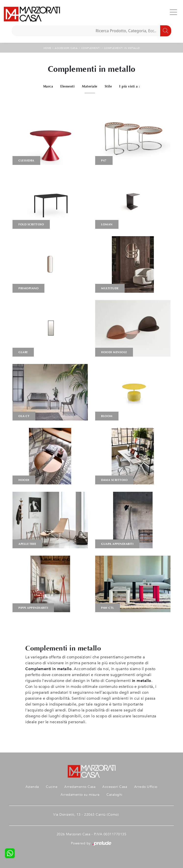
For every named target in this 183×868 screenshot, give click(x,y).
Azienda (32, 787)
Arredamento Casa (80, 787)
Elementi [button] (67, 86)
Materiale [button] (90, 86)
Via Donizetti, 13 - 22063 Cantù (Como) (86, 815)
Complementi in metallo (122, 48)
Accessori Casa (66, 48)
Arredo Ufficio (146, 787)
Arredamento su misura (80, 795)
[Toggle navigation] (173, 12)
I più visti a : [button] (130, 86)
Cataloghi (114, 795)
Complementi (91, 48)
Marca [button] (48, 86)
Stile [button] (108, 86)
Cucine (52, 787)
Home (47, 48)
